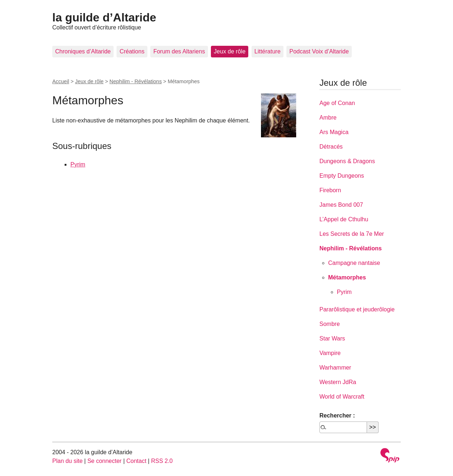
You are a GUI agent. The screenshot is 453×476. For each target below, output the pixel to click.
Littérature (268, 51)
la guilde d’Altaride (104, 17)
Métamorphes (347, 277)
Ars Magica (334, 132)
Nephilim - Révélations (136, 81)
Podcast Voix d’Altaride (319, 51)
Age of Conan (337, 103)
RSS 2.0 (162, 461)
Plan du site (68, 461)
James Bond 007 (341, 205)
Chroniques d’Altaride (83, 51)
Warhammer (335, 368)
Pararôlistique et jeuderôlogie (357, 309)
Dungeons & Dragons (347, 161)
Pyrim (78, 164)
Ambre (328, 118)
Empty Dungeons (342, 176)
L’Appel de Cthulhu (344, 219)
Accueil (61, 81)
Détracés (331, 147)
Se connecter (105, 461)
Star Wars (332, 338)
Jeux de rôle (230, 51)
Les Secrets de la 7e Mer (352, 234)
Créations (132, 51)
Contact (136, 461)
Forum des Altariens (179, 51)
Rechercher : (337, 416)
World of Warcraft (342, 397)
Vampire (330, 353)
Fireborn (330, 190)
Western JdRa (338, 382)
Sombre (330, 324)
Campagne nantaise (354, 263)
